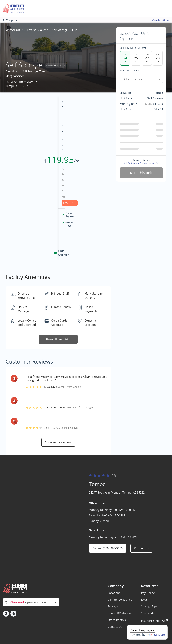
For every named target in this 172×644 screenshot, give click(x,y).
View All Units (14, 30)
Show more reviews (58, 368)
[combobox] (141, 79)
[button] (6, 587)
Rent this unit (141, 173)
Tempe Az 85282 (37, 30)
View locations (161, 20)
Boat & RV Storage (120, 586)
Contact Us (115, 600)
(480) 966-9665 (15, 76)
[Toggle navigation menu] (166, 9)
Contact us (141, 474)
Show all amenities (58, 265)
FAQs (144, 573)
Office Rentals (117, 593)
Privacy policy (15, 628)
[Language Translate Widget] (142, 630)
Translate (155, 635)
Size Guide (148, 586)
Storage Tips (149, 580)
